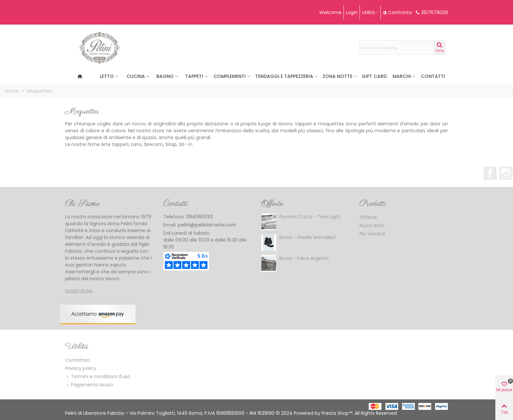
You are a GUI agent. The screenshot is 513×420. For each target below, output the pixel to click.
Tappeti (194, 76)
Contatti (433, 76)
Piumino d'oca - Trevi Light (310, 217)
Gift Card (374, 76)
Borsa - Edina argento (304, 258)
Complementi (230, 76)
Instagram (506, 173)
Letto (107, 76)
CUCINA (136, 76)
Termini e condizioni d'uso (98, 377)
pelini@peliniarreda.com (207, 225)
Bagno (165, 76)
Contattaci (78, 360)
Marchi (402, 76)
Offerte (272, 204)
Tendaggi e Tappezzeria (284, 76)
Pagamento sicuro (89, 385)
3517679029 (434, 12)
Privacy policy (81, 368)
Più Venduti (372, 234)
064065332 (200, 217)
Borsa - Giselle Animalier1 (308, 237)
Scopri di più (79, 291)
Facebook (490, 173)
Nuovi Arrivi (372, 226)
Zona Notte (337, 76)
